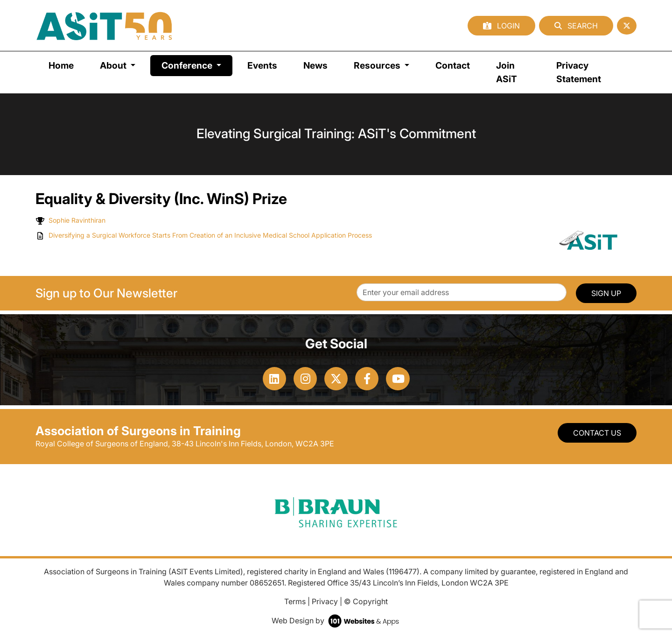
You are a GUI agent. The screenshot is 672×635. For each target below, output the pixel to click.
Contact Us (597, 433)
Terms (295, 601)
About (114, 65)
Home (61, 65)
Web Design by (336, 621)
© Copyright (366, 601)
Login (501, 26)
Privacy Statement (579, 72)
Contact (453, 65)
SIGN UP (606, 293)
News (315, 65)
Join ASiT (507, 72)
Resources (378, 65)
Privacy (325, 601)
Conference (197, 65)
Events (262, 65)
